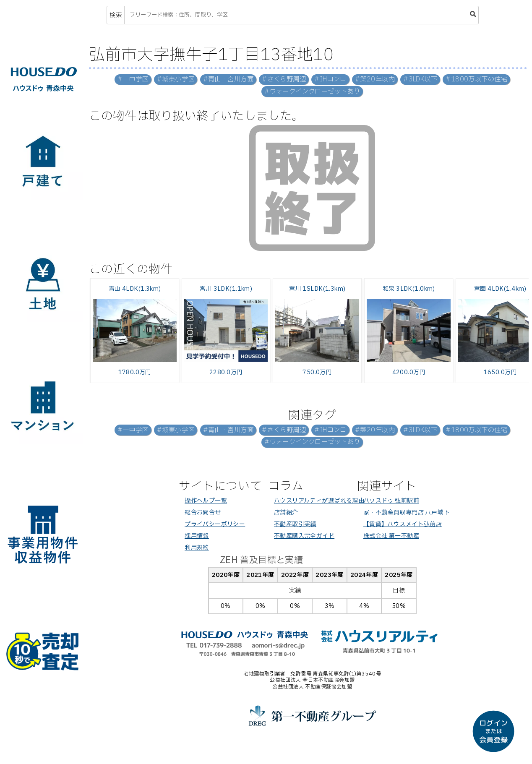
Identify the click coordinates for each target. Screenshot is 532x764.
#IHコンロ (330, 80)
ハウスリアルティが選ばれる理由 (319, 501)
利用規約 (197, 548)
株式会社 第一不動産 (391, 536)
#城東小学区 (176, 80)
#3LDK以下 (420, 80)
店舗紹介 (286, 512)
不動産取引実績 (295, 524)
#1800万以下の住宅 (476, 80)
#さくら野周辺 (284, 80)
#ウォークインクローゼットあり (312, 92)
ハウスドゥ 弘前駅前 (391, 501)
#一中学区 (133, 80)
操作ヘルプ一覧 (206, 501)
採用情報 (197, 536)
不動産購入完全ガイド (304, 536)
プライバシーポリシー (215, 524)
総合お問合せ (203, 512)
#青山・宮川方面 (228, 80)
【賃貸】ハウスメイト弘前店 (403, 524)
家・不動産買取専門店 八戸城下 (406, 512)
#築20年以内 (375, 80)
